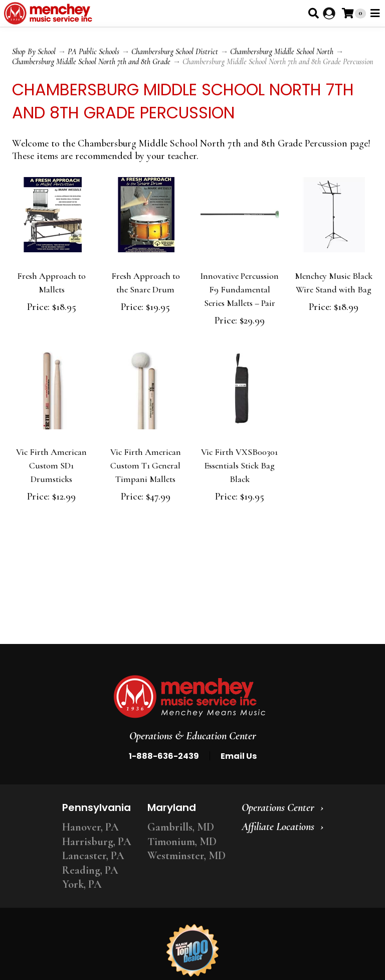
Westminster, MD (186, 856)
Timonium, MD (182, 842)
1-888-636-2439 (164, 756)
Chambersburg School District (175, 52)
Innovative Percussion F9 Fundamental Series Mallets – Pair (239, 289)
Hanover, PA (90, 827)
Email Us (239, 756)
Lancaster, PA (93, 856)
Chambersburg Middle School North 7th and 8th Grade (91, 62)
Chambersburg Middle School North (282, 52)
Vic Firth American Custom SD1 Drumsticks (51, 465)
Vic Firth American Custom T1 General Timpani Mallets (146, 465)
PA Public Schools (93, 52)
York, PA (82, 884)
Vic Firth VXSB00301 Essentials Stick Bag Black (239, 465)
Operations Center (278, 807)
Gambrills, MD (181, 827)
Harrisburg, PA (97, 842)
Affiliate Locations (278, 827)
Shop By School (34, 52)
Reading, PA (90, 870)
